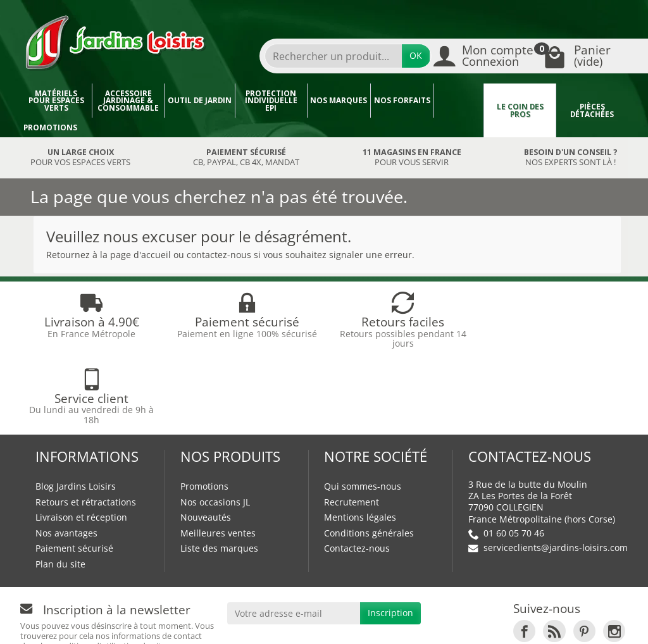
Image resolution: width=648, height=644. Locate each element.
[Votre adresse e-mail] (294, 536)
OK (416, 55)
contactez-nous (219, 255)
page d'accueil (140, 255)
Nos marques (339, 100)
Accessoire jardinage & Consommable (128, 101)
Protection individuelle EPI (271, 101)
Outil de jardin (200, 100)
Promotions (50, 127)
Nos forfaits (402, 100)
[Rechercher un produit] (333, 56)
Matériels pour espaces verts (56, 101)
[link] (524, 554)
